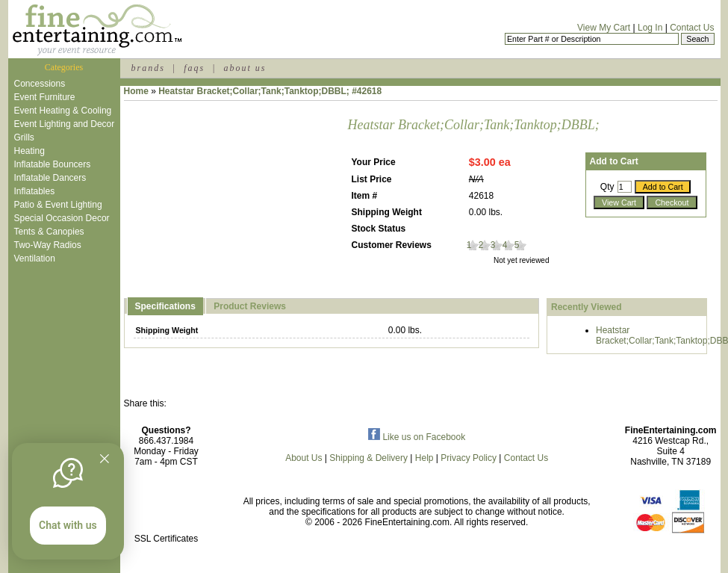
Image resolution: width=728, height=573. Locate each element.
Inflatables (35, 191)
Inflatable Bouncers (53, 164)
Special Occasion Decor (62, 218)
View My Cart (604, 28)
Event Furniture (45, 97)
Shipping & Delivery (368, 458)
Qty (607, 187)
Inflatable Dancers (50, 178)
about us (245, 68)
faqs (194, 68)
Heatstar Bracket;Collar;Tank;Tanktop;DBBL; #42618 (270, 91)
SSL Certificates (167, 539)
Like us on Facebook (417, 437)
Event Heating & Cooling (63, 111)
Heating (29, 151)
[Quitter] (105, 459)
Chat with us (68, 525)
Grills (24, 137)
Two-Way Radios (48, 245)
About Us (304, 458)
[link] (167, 507)
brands (148, 68)
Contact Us (692, 28)
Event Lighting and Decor (65, 124)
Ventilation (35, 258)
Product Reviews (250, 306)
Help (424, 458)
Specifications (165, 306)
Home (136, 91)
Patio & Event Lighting (58, 205)
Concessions (40, 84)
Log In (650, 28)
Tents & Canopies (49, 232)
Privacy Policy (469, 458)
